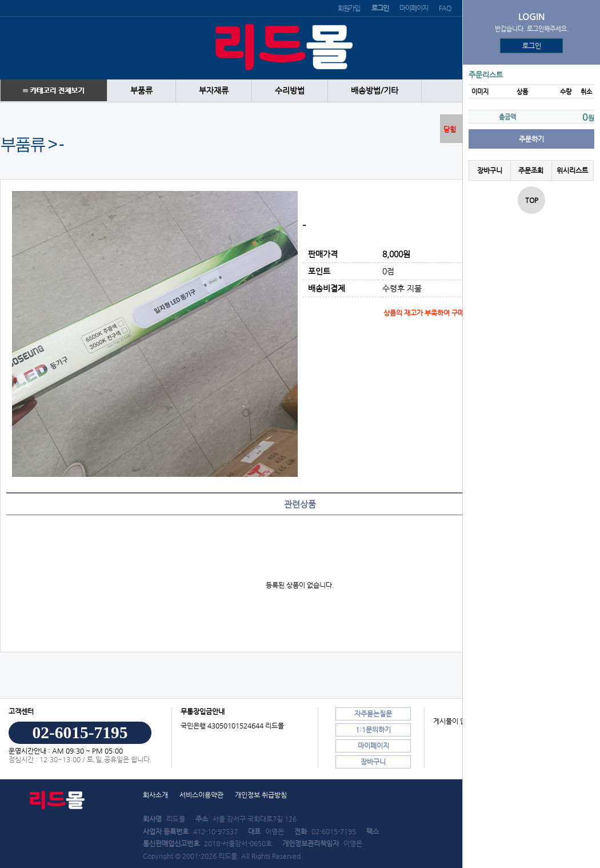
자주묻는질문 (373, 714)
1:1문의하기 (373, 730)
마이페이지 (413, 8)
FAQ (445, 8)
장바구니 (490, 170)
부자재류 (214, 91)
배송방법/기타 (375, 91)
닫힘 (450, 129)
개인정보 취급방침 (261, 795)
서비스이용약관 (201, 795)
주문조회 (531, 170)
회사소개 (155, 795)
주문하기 (531, 139)
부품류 (141, 91)
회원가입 (349, 8)
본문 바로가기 (0, 0)
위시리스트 (572, 170)
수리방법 (290, 91)
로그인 (532, 46)
